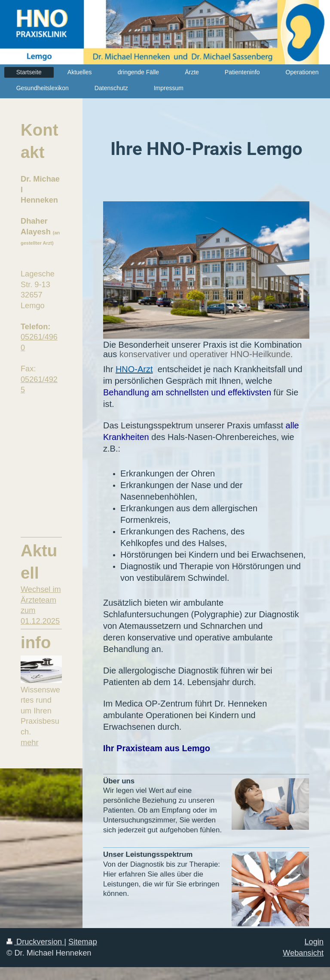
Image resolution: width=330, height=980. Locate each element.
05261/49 (37, 337)
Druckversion (35, 942)
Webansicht (303, 953)
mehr (29, 743)
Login (314, 942)
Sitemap (83, 942)
